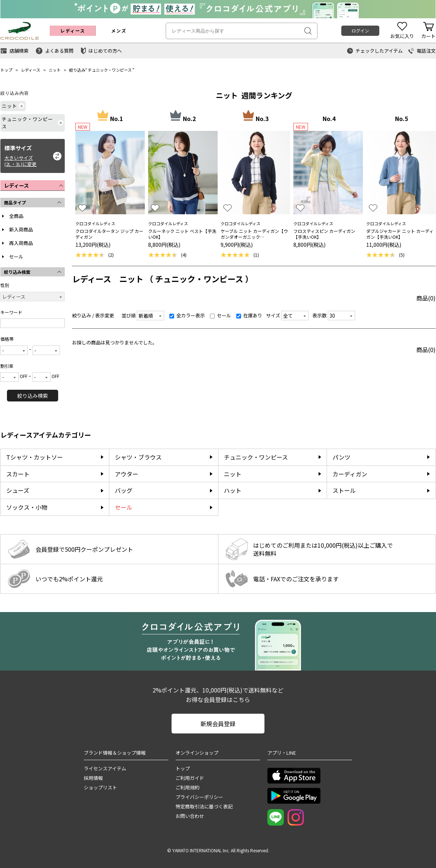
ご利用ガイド (190, 778)
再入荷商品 (21, 243)
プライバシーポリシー (199, 797)
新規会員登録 (218, 724)
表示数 (320, 315)
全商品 (16, 216)
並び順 (129, 315)
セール (16, 256)
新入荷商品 (21, 229)
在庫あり (249, 315)
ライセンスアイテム (105, 768)
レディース (31, 70)
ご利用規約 (187, 787)
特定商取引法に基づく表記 (204, 806)
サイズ (273, 315)
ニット (55, 70)
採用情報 (93, 778)
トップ (6, 70)
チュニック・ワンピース (110, 70)
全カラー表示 (187, 315)
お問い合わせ (190, 816)
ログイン (360, 31)
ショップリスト (100, 787)
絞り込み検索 (33, 396)
